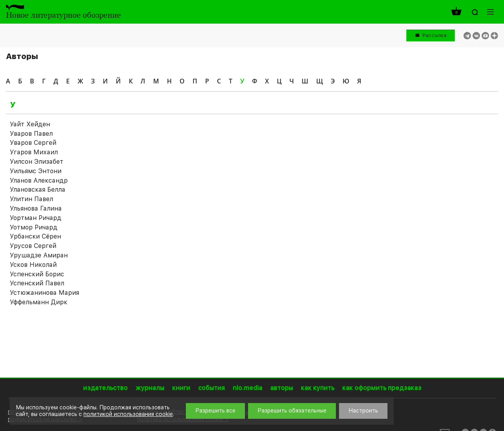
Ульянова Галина (36, 208)
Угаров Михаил (34, 152)
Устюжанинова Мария (44, 293)
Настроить (363, 411)
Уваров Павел (31, 134)
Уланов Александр (39, 180)
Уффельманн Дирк (39, 302)
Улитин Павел (31, 199)
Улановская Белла (38, 190)
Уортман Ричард (36, 218)
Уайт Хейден (30, 124)
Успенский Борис (37, 274)
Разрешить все (215, 411)
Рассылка (435, 35)
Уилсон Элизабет (37, 162)
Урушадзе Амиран (39, 255)
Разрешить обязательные (292, 411)
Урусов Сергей (33, 246)
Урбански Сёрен (35, 236)
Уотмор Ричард (34, 227)
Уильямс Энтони (36, 171)
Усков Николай (33, 265)
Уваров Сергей (33, 143)
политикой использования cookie (128, 414)
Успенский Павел (37, 283)
